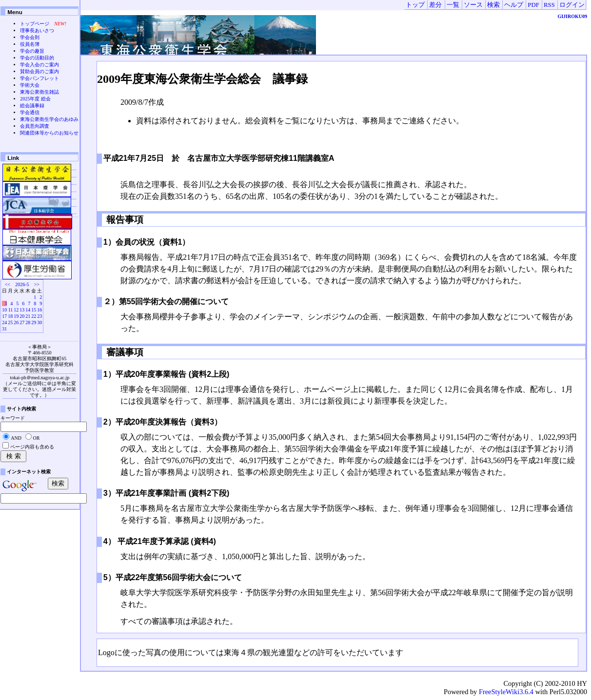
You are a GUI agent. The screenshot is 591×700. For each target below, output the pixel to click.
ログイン (572, 5)
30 (39, 322)
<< (8, 284)
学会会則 (30, 37)
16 (39, 310)
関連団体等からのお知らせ (49, 133)
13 (22, 310)
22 (34, 316)
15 (34, 310)
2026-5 (22, 284)
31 (4, 329)
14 (28, 310)
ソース (473, 5)
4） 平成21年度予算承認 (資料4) (160, 541)
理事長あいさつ (37, 30)
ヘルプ (514, 5)
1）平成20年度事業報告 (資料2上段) (167, 374)
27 (22, 322)
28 (28, 322)
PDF (533, 5)
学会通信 (30, 112)
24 (4, 322)
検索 (493, 5)
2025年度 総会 (35, 99)
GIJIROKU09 (572, 16)
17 (4, 316)
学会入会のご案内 (39, 65)
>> (37, 284)
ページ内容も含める (32, 447)
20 (22, 316)
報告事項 (124, 220)
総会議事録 (32, 106)
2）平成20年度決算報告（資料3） (163, 422)
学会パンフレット (39, 78)
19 (16, 316)
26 (16, 322)
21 (28, 316)
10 (4, 310)
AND (16, 438)
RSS (549, 5)
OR (37, 438)
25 (10, 322)
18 (10, 316)
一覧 (453, 5)
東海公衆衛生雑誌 (39, 92)
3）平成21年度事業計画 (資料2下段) (167, 493)
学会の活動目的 (37, 58)
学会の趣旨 (32, 51)
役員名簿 (30, 44)
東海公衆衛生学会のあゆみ (49, 119)
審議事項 (124, 352)
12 (16, 310)
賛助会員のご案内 (39, 71)
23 (39, 316)
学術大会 (30, 85)
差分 (435, 5)
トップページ (35, 24)
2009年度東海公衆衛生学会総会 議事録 (202, 79)
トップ (415, 5)
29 (34, 322)
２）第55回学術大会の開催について (166, 301)
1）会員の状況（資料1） (147, 242)
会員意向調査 (35, 126)
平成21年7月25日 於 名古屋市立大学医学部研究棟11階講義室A (223, 158)
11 (11, 310)
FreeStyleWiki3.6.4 (506, 692)
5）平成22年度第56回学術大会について (173, 577)
